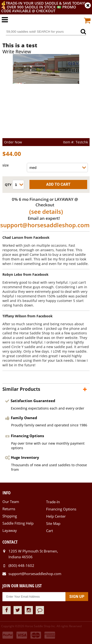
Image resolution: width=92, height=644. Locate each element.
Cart (50, 531)
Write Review (17, 52)
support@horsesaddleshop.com (45, 225)
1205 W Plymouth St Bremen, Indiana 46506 (33, 554)
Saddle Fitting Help (18, 523)
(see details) (46, 212)
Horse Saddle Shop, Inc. (46, 22)
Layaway (10, 530)
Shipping (10, 516)
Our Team (11, 502)
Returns (9, 509)
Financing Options (61, 509)
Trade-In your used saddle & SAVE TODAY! (46, 3)
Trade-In (53, 502)
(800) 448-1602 (21, 565)
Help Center (56, 516)
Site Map (53, 523)
